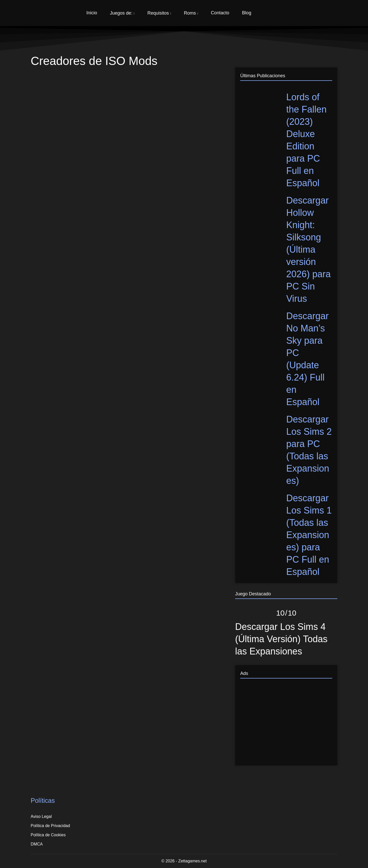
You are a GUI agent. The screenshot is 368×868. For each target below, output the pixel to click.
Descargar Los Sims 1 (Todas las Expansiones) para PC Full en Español (309, 535)
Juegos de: (122, 13)
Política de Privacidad (50, 826)
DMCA (37, 844)
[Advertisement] (286, 725)
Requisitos (159, 13)
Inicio (92, 13)
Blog (247, 13)
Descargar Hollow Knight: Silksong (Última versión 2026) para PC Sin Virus (308, 249)
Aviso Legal (41, 816)
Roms (191, 13)
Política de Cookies (48, 835)
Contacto (220, 13)
